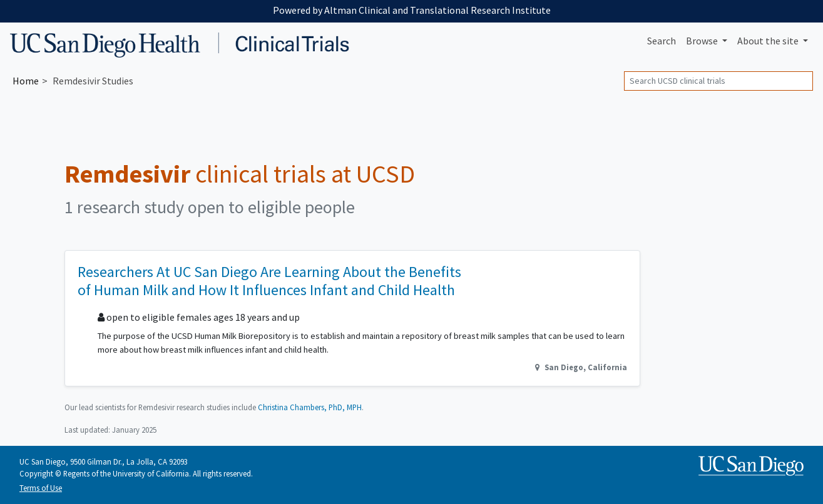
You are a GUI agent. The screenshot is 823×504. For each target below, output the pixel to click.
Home (26, 81)
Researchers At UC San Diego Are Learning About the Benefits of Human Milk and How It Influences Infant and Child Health (269, 281)
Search (662, 41)
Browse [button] (703, 41)
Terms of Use (41, 488)
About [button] (769, 41)
